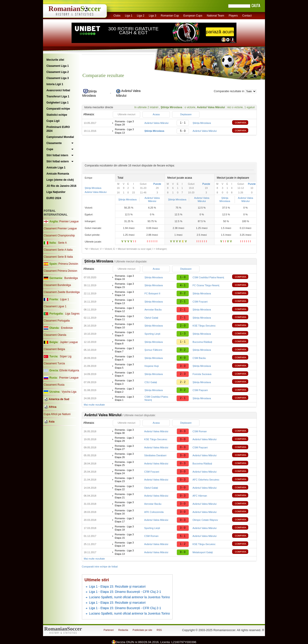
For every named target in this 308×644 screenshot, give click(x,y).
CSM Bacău (199, 358)
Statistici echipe (57, 115)
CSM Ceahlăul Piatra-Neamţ (208, 277)
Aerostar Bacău (153, 310)
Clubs (117, 16)
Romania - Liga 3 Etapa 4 (124, 374)
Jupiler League (69, 342)
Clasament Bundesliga (57, 285)
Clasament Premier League (60, 228)
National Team (215, 16)
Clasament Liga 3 (58, 78)
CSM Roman (200, 431)
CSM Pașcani (200, 390)
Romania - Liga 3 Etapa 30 (124, 431)
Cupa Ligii (53, 121)
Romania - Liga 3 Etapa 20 (124, 504)
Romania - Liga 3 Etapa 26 (124, 455)
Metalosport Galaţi (203, 552)
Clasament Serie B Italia (58, 257)
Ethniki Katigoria (69, 370)
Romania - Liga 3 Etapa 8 (124, 342)
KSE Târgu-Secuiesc (204, 326)
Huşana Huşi (152, 366)
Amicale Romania (58, 174)
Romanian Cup (170, 16)
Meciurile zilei (55, 60)
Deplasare (186, 114)
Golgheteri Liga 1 (58, 103)
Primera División (68, 264)
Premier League (69, 221)
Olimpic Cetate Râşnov (205, 520)
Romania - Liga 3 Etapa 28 (124, 123)
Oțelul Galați (151, 318)
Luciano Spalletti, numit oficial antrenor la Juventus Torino (129, 597)
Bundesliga (71, 278)
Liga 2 (141, 16)
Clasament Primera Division (60, 271)
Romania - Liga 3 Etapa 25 (124, 464)
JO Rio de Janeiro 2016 (61, 186)
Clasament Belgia (54, 349)
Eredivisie (67, 328)
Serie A (62, 243)
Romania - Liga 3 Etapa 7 (124, 350)
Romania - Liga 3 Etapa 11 (124, 318)
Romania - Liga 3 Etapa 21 (124, 496)
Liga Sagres (72, 314)
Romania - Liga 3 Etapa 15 (124, 285)
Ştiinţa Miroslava (93, 188)
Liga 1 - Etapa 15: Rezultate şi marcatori (117, 586)
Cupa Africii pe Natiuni (57, 414)
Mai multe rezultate (94, 405)
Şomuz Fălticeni (153, 350)
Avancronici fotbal (58, 90)
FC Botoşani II (152, 293)
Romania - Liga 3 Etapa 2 (124, 390)
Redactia (123, 630)
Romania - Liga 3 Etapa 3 (124, 382)
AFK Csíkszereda (154, 512)
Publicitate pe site (142, 630)
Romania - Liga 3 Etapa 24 (124, 472)
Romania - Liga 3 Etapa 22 (124, 488)
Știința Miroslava (202, 123)
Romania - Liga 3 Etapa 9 (124, 334)
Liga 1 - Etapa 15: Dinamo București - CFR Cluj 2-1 (125, 592)
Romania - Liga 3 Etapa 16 (124, 277)
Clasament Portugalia (57, 321)
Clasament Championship (59, 235)
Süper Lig (66, 356)
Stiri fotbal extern (58, 161)
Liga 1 (129, 16)
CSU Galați (151, 382)
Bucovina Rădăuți (202, 342)
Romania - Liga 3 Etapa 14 (124, 293)
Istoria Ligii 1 (55, 84)
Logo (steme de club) (60, 180)
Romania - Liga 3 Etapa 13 (124, 131)
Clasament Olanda (55, 335)
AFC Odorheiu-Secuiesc (206, 480)
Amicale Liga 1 (56, 168)
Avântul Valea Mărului (156, 123)
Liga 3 (153, 16)
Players (233, 16)
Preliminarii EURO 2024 (58, 129)
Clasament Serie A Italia (58, 250)
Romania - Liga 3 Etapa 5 (124, 366)
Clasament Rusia (54, 385)
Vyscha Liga (69, 392)
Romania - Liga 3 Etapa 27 (124, 447)
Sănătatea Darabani (155, 455)
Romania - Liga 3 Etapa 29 (124, 439)
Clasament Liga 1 (58, 66)
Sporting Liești (152, 334)
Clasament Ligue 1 (55, 306)
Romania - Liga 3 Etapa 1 (124, 398)
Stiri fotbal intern (57, 155)
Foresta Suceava (202, 374)
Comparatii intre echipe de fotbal (100, 567)
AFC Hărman (200, 496)
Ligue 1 (64, 299)
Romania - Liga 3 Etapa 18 (124, 528)
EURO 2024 (54, 198)
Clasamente (54, 143)
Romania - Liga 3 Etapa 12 (124, 310)
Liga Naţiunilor (56, 192)
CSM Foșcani (200, 302)
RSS (159, 630)
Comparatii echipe (58, 109)
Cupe (50, 149)
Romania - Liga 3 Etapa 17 (124, 520)
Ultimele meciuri (126, 114)
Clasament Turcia (54, 363)
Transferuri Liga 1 (58, 96)
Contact (247, 16)
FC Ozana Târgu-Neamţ (206, 285)
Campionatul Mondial (60, 137)
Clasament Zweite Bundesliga (62, 292)
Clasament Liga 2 (58, 72)
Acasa (156, 114)
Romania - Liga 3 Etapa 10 (124, 326)
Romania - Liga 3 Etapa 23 (124, 480)
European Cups (193, 16)
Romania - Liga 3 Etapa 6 (124, 358)
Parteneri (109, 630)
